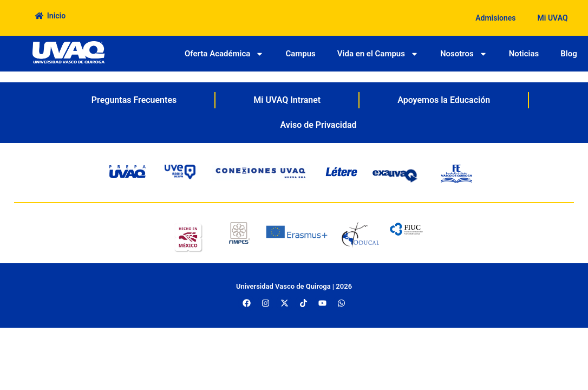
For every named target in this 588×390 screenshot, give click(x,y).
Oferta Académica (224, 54)
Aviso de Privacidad (318, 125)
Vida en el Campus (378, 54)
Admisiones (495, 18)
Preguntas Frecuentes (134, 100)
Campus (300, 54)
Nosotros (464, 54)
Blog (569, 54)
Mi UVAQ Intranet (287, 100)
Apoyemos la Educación (444, 100)
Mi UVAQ (553, 18)
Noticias (524, 54)
